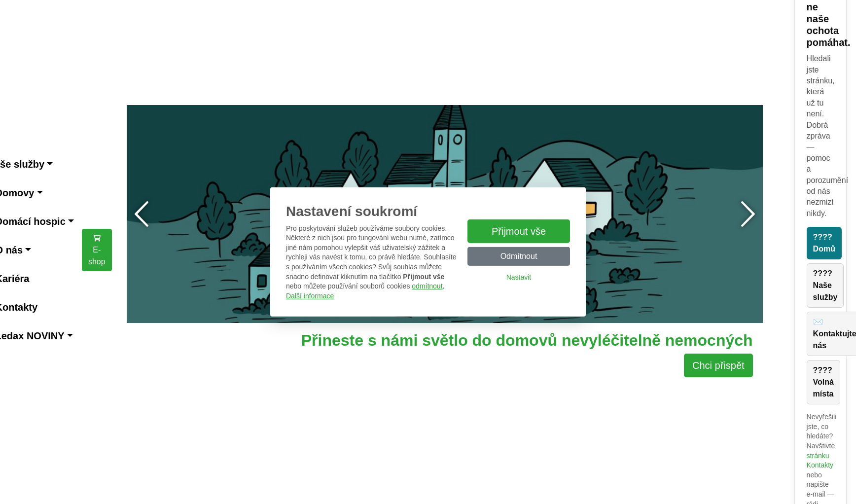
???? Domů (824, 243)
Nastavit (519, 277)
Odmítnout (519, 256)
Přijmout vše (519, 231)
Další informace (310, 296)
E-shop (97, 250)
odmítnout (427, 286)
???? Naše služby (825, 285)
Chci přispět (718, 365)
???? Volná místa (823, 382)
